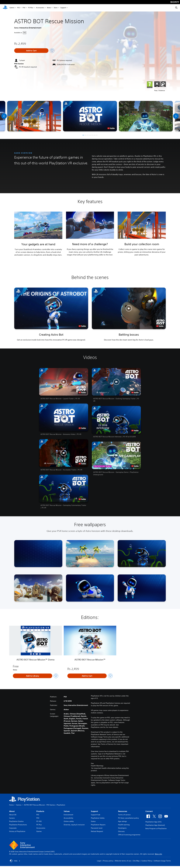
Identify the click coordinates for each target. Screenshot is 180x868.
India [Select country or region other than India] (15, 861)
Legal (99, 861)
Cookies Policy (147, 861)
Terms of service (124, 815)
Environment (68, 815)
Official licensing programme (129, 835)
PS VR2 (39, 821)
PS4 (24, 8)
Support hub (96, 815)
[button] (90, 116)
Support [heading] (94, 811)
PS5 (18, 8)
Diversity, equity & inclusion (74, 825)
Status (93, 821)
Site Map (136, 861)
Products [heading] (40, 811)
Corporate (13, 828)
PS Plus (31, 8)
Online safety (69, 821)
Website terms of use (123, 861)
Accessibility (68, 818)
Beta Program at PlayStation (156, 828)
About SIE (13, 815)
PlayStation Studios (16, 821)
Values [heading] (67, 811)
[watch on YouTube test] (111, 128)
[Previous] (4, 116)
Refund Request (97, 831)
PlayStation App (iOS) (153, 822)
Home (11, 805)
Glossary (121, 831)
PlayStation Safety (98, 818)
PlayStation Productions (18, 825)
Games (12, 8)
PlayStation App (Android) (155, 825)
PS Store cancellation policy (128, 818)
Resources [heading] (123, 811)
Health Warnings (97, 766)
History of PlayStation (17, 831)
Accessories (40, 8)
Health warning (124, 825)
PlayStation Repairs (98, 825)
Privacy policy (108, 861)
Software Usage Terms (162, 861)
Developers (122, 828)
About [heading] (12, 811)
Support (63, 8)
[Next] (176, 116)
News (49, 8)
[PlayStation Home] (5, 8)
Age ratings (122, 821)
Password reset (97, 828)
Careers (12, 818)
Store (56, 8)
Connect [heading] (149, 811)
